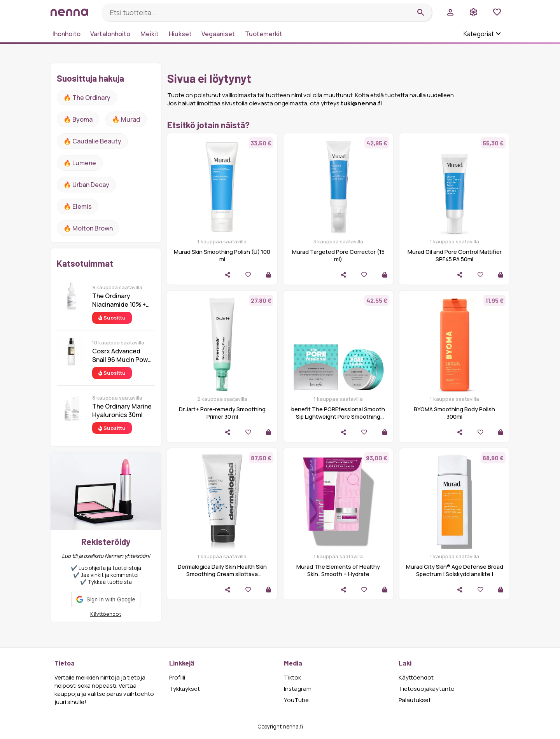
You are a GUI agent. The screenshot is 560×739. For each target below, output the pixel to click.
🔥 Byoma (78, 119)
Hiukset (180, 34)
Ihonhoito (66, 34)
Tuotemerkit (264, 34)
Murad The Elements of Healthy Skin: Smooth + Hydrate (338, 570)
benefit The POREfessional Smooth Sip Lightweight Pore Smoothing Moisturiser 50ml (338, 417)
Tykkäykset (185, 689)
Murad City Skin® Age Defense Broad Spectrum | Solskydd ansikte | (455, 570)
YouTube (296, 700)
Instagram (298, 689)
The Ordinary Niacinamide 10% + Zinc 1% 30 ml (119, 300)
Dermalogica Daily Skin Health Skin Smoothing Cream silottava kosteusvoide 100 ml (222, 574)
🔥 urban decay (86, 185)
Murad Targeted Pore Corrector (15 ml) (338, 255)
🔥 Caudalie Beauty (92, 141)
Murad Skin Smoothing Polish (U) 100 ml (222, 255)
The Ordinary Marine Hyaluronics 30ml (122, 411)
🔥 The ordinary (87, 98)
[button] (106, 599)
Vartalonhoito (110, 34)
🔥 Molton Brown (88, 228)
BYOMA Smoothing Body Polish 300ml (454, 413)
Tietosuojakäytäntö (427, 689)
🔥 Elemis (78, 206)
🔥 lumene (80, 163)
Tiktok (292, 677)
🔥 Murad (126, 119)
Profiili (177, 677)
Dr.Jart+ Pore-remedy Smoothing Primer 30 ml (222, 413)
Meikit (150, 34)
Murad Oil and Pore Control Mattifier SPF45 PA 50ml (455, 255)
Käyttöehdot (106, 614)
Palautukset (415, 700)
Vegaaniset (218, 34)
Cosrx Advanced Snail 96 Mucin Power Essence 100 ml (123, 355)
